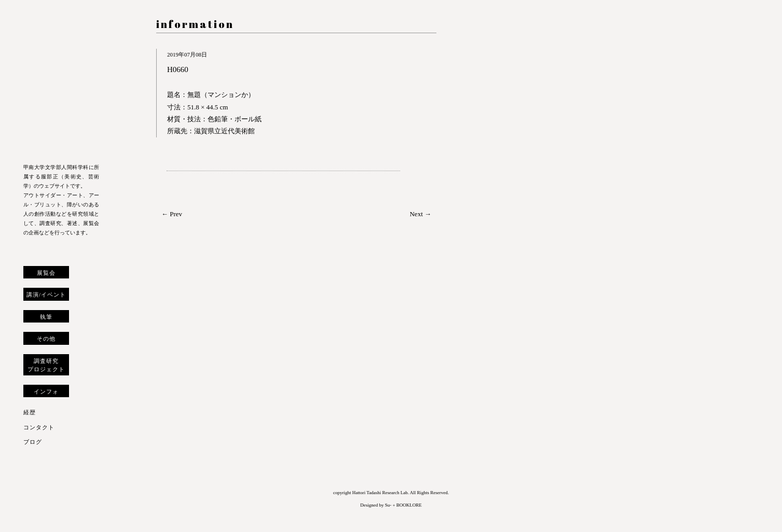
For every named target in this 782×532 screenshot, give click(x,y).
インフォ (46, 391)
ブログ (33, 442)
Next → (420, 214)
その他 (46, 339)
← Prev (172, 214)
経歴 (30, 412)
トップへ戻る (31, 513)
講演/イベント (46, 295)
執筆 (46, 317)
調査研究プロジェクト (46, 365)
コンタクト (39, 427)
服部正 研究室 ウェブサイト (61, 84)
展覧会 (46, 273)
